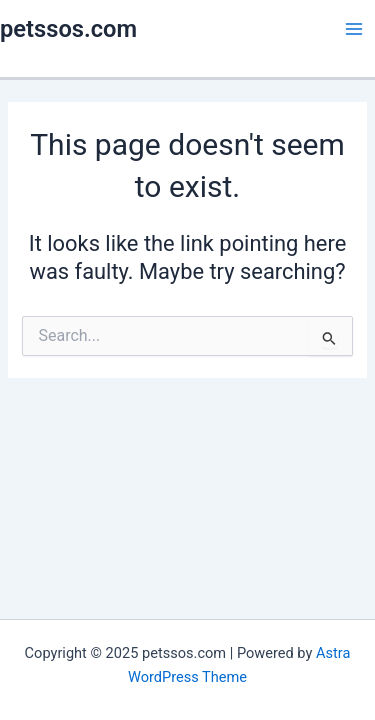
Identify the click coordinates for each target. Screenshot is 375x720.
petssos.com (68, 29)
